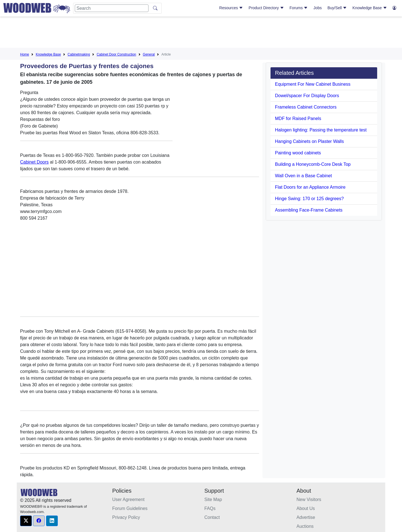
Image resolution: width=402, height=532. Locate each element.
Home (25, 54)
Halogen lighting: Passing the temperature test (321, 130)
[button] (26, 521)
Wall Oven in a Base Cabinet (303, 176)
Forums (299, 8)
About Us (306, 508)
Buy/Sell (337, 8)
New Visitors (309, 499)
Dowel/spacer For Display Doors (307, 96)
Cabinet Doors (34, 162)
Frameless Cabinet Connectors (306, 107)
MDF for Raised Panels (298, 118)
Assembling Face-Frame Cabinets (309, 210)
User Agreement (128, 499)
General (149, 54)
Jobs (318, 8)
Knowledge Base (370, 8)
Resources (231, 8)
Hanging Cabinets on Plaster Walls (309, 141)
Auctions (305, 526)
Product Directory (266, 8)
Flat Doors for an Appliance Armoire (310, 187)
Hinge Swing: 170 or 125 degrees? (309, 199)
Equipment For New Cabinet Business (313, 84)
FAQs (210, 508)
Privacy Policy (126, 517)
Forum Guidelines (130, 508)
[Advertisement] (201, 33)
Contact (212, 517)
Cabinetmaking (79, 54)
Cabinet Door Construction (116, 54)
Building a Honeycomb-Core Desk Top (313, 164)
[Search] (112, 8)
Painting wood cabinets (298, 153)
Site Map (213, 499)
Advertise (306, 517)
